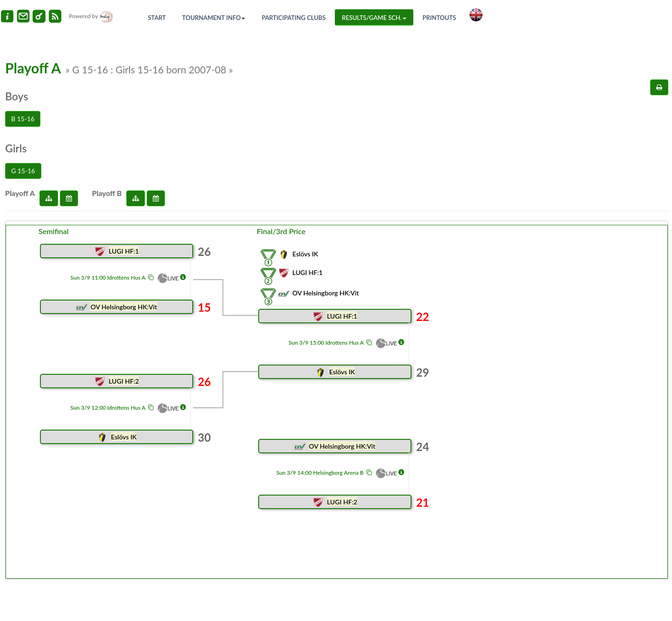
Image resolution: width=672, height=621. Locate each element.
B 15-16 (23, 119)
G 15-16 (23, 171)
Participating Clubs (294, 18)
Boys (16, 96)
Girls (16, 148)
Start (157, 18)
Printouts (439, 18)
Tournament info (214, 18)
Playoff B (107, 193)
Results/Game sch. (374, 18)
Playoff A (20, 193)
